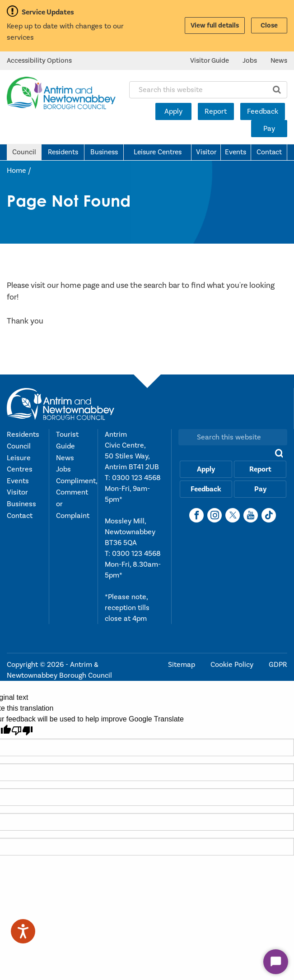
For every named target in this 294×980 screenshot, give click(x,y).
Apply (173, 111)
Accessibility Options (39, 61)
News (279, 61)
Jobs (250, 61)
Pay (269, 129)
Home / (19, 171)
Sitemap (182, 665)
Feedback (263, 111)
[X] (233, 515)
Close (269, 25)
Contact (269, 152)
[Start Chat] (276, 962)
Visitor (206, 152)
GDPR (278, 665)
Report (216, 111)
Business (104, 152)
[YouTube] (251, 515)
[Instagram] (215, 515)
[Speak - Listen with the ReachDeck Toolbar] (23, 931)
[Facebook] (196, 515)
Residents (63, 152)
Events (236, 152)
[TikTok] (269, 515)
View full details (215, 25)
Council (24, 152)
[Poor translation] (22, 731)
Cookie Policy (233, 665)
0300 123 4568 (136, 478)
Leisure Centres (158, 152)
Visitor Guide (210, 61)
